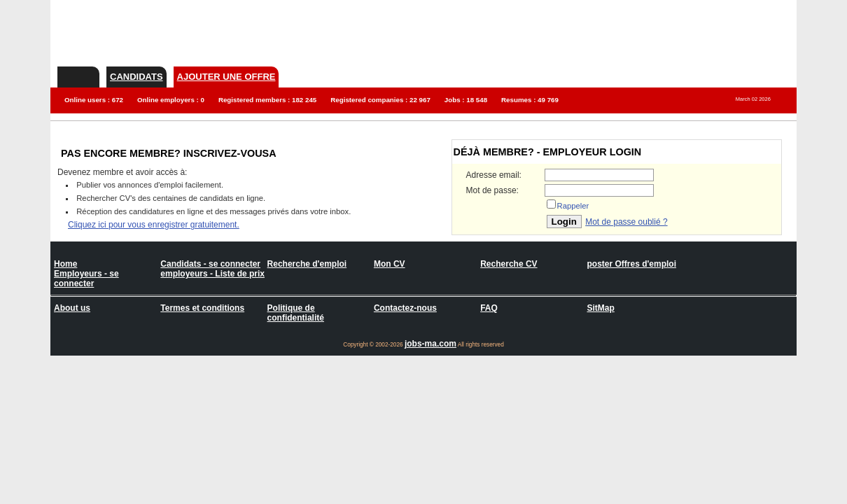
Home (65, 264)
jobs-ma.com (430, 344)
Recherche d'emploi (307, 264)
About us (72, 308)
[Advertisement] (542, 31)
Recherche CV (509, 264)
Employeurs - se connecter (86, 279)
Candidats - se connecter (210, 264)
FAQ (489, 308)
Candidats (136, 77)
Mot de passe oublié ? (626, 222)
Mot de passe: (492, 190)
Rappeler (573, 206)
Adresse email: (494, 175)
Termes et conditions (202, 308)
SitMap (600, 308)
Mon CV (390, 264)
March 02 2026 (753, 99)
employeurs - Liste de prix (212, 274)
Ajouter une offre (226, 77)
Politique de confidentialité (296, 313)
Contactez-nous (405, 308)
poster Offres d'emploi (631, 264)
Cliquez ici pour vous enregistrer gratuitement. (154, 225)
